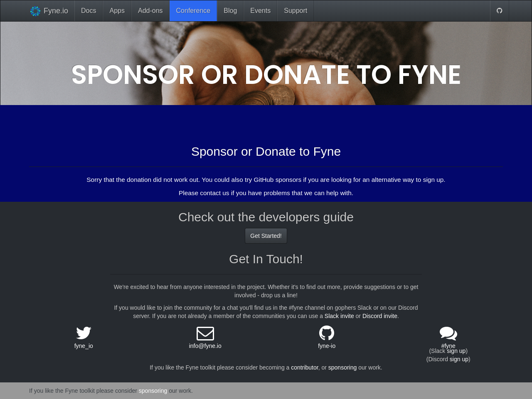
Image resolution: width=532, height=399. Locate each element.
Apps (117, 11)
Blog (230, 11)
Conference (193, 11)
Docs (89, 11)
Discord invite (380, 316)
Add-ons (150, 11)
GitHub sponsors (277, 180)
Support (296, 11)
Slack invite (339, 316)
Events (260, 11)
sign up (456, 351)
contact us (214, 193)
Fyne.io (49, 11)
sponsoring (343, 367)
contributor (304, 367)
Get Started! (266, 236)
